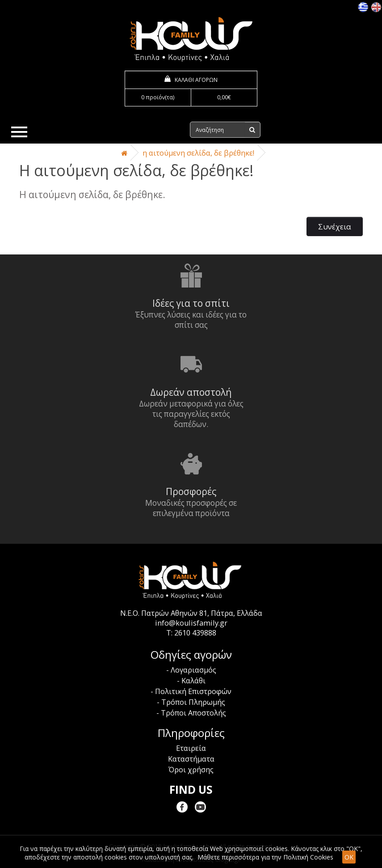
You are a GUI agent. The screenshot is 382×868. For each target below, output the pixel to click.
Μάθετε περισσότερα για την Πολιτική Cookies (265, 857)
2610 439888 (195, 633)
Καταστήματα (191, 759)
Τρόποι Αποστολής (193, 713)
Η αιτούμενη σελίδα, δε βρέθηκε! (198, 153)
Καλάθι (193, 681)
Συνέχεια (335, 227)
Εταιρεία (191, 748)
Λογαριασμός (193, 670)
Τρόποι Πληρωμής (193, 702)
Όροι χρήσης (191, 770)
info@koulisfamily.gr (191, 623)
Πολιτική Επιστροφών (193, 691)
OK (349, 857)
